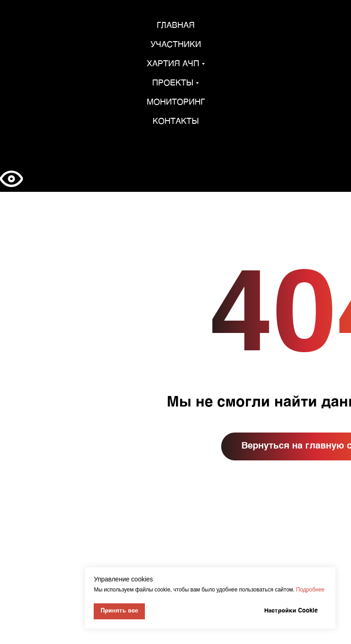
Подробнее (310, 590)
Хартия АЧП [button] (173, 64)
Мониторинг (176, 102)
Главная (176, 26)
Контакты (176, 121)
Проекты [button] (173, 83)
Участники (176, 45)
